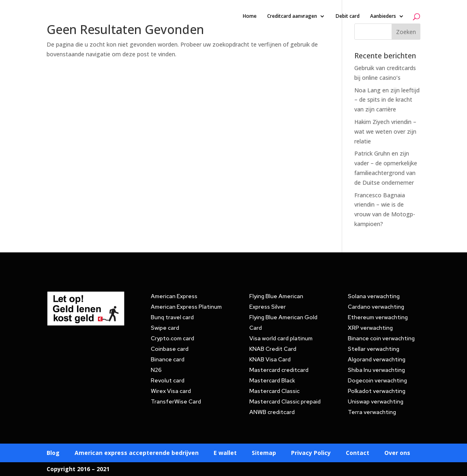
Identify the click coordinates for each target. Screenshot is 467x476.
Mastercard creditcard (279, 370)
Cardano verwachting (376, 307)
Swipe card (165, 328)
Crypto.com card (172, 338)
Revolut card (168, 380)
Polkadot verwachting (377, 391)
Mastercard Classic (274, 391)
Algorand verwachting (377, 359)
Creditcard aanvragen (292, 16)
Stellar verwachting (374, 349)
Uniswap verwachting (376, 401)
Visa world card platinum (281, 338)
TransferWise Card (176, 401)
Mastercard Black (272, 380)
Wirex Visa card (171, 391)
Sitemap (264, 453)
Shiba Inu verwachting (376, 370)
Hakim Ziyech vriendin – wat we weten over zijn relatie (385, 131)
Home (250, 16)
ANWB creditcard (272, 412)
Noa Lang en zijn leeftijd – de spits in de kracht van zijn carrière (387, 100)
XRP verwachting (370, 328)
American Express (174, 296)
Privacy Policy (311, 453)
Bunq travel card (172, 317)
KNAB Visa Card (270, 359)
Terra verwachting (372, 412)
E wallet (225, 453)
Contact (358, 453)
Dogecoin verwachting (377, 380)
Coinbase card (170, 349)
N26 (156, 370)
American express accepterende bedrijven (137, 453)
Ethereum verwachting (378, 317)
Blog (53, 453)
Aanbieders (383, 16)
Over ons (397, 453)
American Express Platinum (186, 307)
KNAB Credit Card (273, 349)
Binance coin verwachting (381, 338)
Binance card (168, 359)
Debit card (348, 16)
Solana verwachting (374, 296)
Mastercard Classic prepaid (285, 401)
